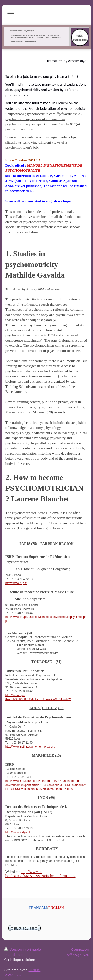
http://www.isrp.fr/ (16, 583)
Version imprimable (23, 949)
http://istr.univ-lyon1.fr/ (19, 832)
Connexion (80, 949)
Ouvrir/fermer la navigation (46, 13)
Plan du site (14, 955)
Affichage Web (78, 955)
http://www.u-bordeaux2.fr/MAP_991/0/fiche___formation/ (41, 874)
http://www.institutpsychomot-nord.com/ (30, 747)
